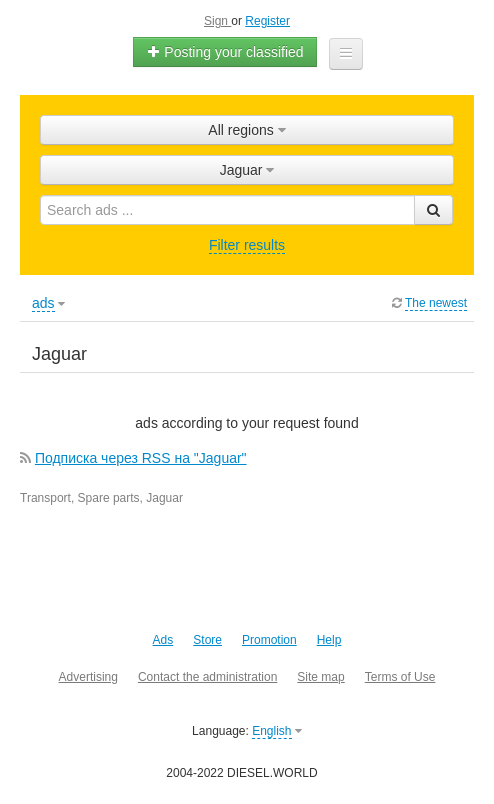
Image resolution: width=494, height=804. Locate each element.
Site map (320, 677)
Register (267, 21)
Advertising (88, 677)
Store (207, 640)
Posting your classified (224, 52)
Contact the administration (207, 677)
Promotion (269, 640)
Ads (163, 640)
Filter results (247, 245)
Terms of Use (400, 677)
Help (329, 640)
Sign (217, 21)
